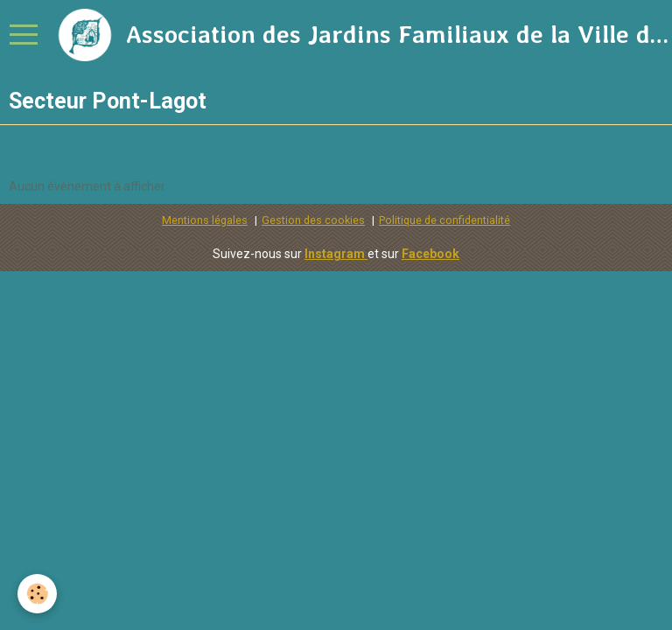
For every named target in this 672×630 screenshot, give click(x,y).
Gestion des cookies (313, 220)
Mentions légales (205, 220)
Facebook (430, 254)
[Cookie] (37, 594)
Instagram (336, 254)
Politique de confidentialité (444, 220)
